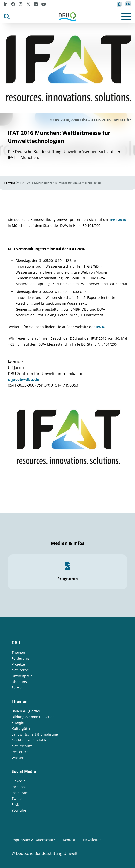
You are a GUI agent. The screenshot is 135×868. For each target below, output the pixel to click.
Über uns (19, 682)
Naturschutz (22, 746)
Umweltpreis (22, 676)
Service (18, 688)
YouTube (19, 810)
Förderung (20, 658)
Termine (10, 183)
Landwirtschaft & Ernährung (35, 734)
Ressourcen (21, 752)
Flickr (16, 804)
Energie (18, 723)
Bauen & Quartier (26, 711)
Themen (18, 653)
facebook (19, 787)
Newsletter (92, 840)
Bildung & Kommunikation (33, 717)
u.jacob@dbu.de (23, 379)
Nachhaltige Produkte (29, 740)
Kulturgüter (21, 728)
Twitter (17, 799)
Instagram (20, 793)
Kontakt (69, 840)
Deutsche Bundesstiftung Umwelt (47, 853)
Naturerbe (20, 670)
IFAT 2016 (118, 220)
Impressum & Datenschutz (33, 840)
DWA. (100, 327)
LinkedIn (19, 781)
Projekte (18, 664)
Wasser (18, 758)
